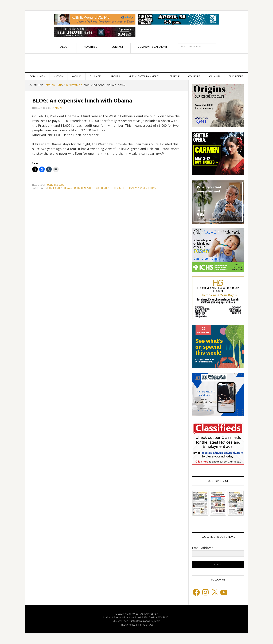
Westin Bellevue (148, 188)
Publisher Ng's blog (84, 188)
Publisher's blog (55, 185)
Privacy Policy (127, 625)
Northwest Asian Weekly (136, 63)
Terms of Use (146, 625)
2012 (50, 188)
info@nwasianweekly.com (146, 621)
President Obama (63, 188)
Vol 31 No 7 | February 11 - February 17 (117, 188)
